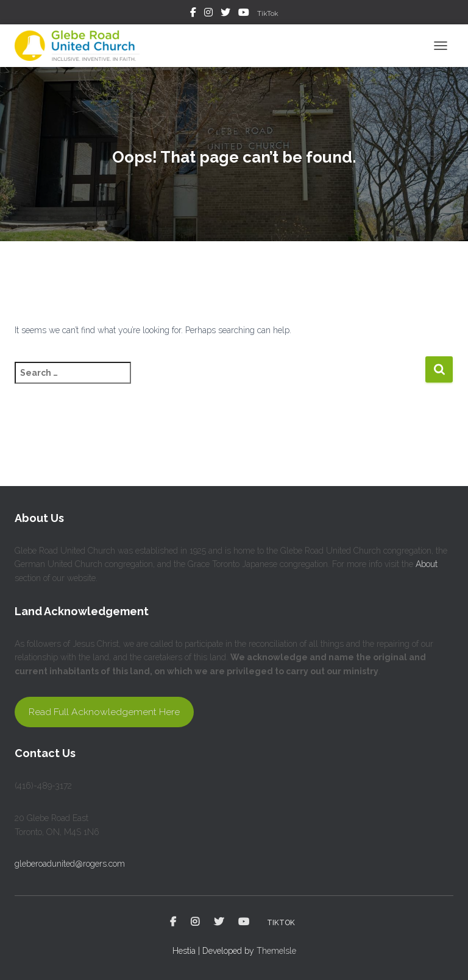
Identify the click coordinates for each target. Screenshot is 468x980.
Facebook (193, 14)
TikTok (268, 13)
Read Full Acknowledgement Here (104, 712)
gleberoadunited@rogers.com (70, 864)
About (427, 564)
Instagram (208, 14)
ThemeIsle (276, 951)
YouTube (244, 14)
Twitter (225, 14)
